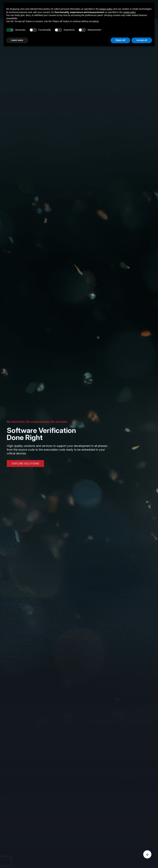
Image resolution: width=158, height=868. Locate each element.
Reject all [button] (120, 40)
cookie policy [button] (129, 12)
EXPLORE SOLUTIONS (25, 463)
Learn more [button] (17, 40)
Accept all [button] (142, 40)
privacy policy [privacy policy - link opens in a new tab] (106, 9)
